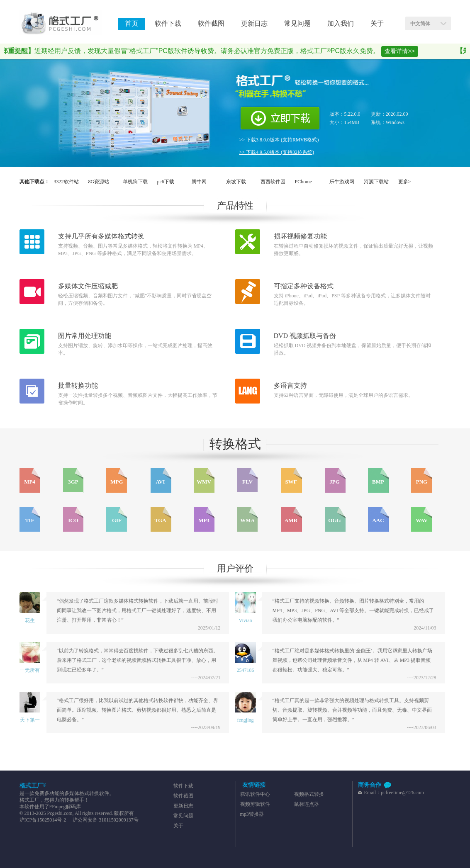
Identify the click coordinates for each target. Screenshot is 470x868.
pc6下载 (166, 182)
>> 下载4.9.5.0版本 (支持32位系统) (277, 152)
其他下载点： (34, 182)
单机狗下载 (135, 182)
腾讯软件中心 (255, 794)
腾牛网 (199, 182)
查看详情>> (404, 51)
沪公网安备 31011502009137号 (105, 820)
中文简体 (420, 24)
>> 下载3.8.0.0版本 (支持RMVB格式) (279, 140)
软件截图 (183, 796)
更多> (405, 182)
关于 (178, 826)
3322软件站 (66, 182)
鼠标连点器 (307, 804)
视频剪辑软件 (255, 804)
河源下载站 (376, 182)
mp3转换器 (252, 814)
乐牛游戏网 (342, 182)
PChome (303, 182)
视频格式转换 (309, 794)
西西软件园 (273, 182)
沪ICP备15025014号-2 (43, 820)
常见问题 (183, 816)
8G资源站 (99, 182)
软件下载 (183, 786)
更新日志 (183, 806)
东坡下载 (236, 182)
